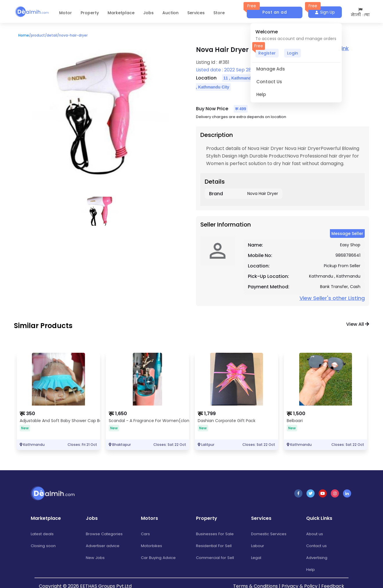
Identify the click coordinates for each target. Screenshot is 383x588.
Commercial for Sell (216, 558)
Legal (256, 558)
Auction (170, 13)
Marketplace (121, 13)
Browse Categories (105, 534)
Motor (66, 13)
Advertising (317, 558)
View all (358, 324)
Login (293, 53)
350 (31, 414)
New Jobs (95, 558)
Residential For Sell (214, 546)
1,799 (210, 414)
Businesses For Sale (215, 534)
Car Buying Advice (159, 558)
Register (267, 53)
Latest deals (43, 534)
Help (311, 569)
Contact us (318, 546)
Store (219, 13)
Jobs (148, 13)
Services (196, 13)
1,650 (121, 414)
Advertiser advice (103, 546)
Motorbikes (152, 546)
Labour (258, 546)
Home (24, 35)
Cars (146, 534)
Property (90, 13)
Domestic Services (270, 534)
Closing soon (44, 546)
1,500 (299, 414)
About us (315, 534)
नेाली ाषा (360, 13)
